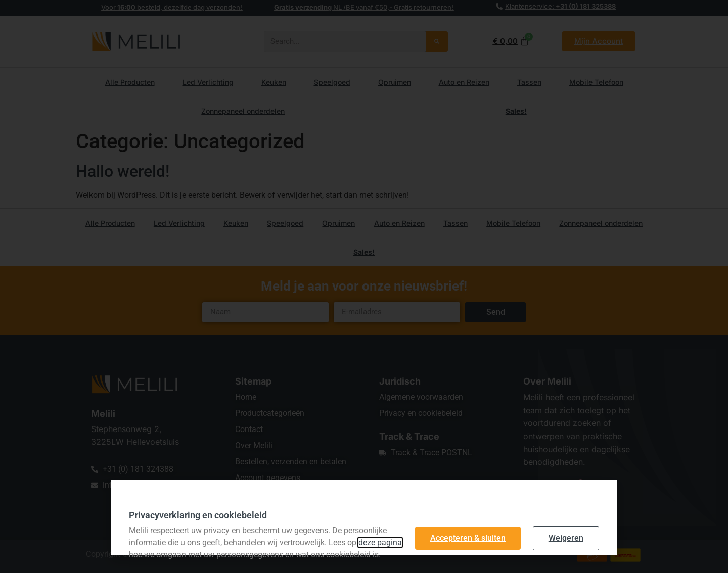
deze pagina (380, 542)
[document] (364, 287)
